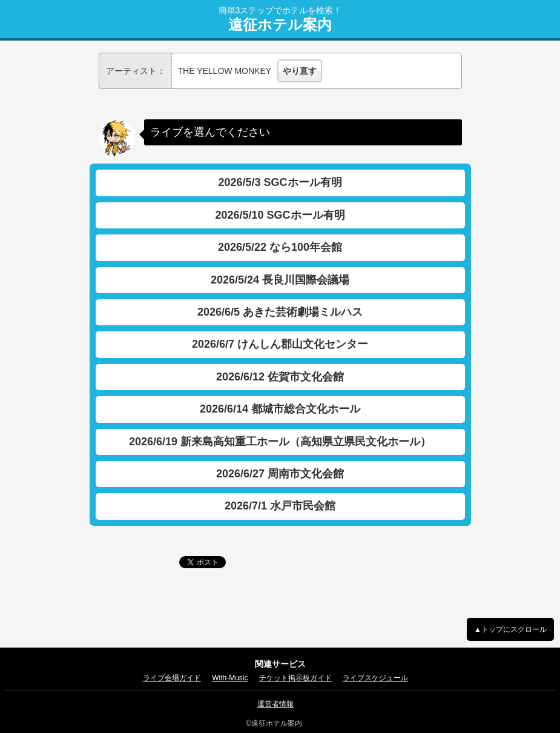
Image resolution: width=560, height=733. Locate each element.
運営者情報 (275, 704)
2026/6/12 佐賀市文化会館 (280, 377)
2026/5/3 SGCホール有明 (280, 182)
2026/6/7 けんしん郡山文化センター (280, 344)
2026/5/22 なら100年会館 (280, 247)
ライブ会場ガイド (172, 678)
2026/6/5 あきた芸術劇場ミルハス (280, 312)
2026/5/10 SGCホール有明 (280, 215)
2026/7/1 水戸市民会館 (280, 506)
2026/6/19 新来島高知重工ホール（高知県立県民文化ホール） (280, 442)
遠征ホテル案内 (280, 25)
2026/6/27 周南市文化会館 (280, 474)
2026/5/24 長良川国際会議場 (280, 280)
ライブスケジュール (375, 678)
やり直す (300, 71)
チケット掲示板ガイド (295, 678)
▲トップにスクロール (510, 629)
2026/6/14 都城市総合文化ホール (280, 409)
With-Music (230, 678)
